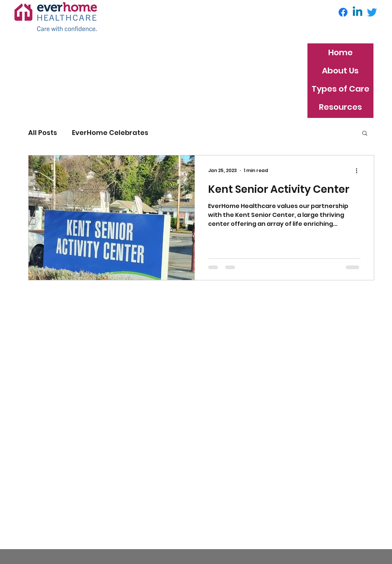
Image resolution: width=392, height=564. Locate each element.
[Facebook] (343, 12)
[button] (365, 134)
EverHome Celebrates (110, 133)
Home (340, 52)
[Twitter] (372, 12)
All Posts (43, 133)
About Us (340, 71)
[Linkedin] (358, 12)
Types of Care (340, 89)
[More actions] (359, 171)
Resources (340, 107)
